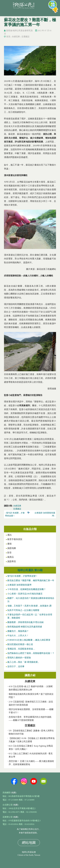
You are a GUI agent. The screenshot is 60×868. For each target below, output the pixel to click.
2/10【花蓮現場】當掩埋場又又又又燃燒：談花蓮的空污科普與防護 (31, 703)
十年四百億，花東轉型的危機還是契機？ (27, 589)
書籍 (9, 544)
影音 (9, 553)
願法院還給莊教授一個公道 (20, 644)
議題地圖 (12, 548)
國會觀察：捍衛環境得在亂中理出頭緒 (25, 622)
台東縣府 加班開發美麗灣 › (45, 514)
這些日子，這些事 (16, 666)
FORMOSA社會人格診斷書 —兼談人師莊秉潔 (29, 640)
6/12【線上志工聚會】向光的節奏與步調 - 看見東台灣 (31, 755)
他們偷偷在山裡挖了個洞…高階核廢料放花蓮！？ (31, 653)
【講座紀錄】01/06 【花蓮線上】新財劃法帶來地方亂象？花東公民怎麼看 (32, 740)
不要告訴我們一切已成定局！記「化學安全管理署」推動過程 (30, 616)
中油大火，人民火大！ (18, 635)
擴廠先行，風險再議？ (18, 631)
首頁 (8, 37)
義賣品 (11, 557)
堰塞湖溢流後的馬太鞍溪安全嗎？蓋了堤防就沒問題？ (31, 696)
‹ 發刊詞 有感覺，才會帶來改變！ (15, 514)
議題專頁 (12, 561)
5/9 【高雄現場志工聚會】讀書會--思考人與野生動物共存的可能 (31, 732)
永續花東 (16, 37)
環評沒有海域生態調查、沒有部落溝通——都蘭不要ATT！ (31, 711)
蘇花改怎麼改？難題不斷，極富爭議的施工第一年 (31, 580)
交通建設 (25, 37)
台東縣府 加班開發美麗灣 (19, 585)
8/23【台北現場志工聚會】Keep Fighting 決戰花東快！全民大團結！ (31, 747)
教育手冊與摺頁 (15, 539)
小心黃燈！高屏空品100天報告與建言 (25, 594)
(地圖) (14, 793)
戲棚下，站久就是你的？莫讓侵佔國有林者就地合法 (31, 600)
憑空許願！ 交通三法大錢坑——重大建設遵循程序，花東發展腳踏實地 (31, 763)
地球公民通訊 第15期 (30, 570)
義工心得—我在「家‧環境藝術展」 (24, 662)
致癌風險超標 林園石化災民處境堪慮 (25, 627)
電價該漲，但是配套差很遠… (21, 649)
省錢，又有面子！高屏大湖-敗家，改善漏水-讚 (29, 606)
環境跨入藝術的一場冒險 (19, 658)
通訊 (9, 535)
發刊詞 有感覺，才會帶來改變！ (23, 576)
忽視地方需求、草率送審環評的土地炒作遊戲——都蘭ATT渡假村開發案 (30, 719)
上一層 (29, 513)
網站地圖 (29, 843)
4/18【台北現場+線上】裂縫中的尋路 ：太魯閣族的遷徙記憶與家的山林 (31, 688)
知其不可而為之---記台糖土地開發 (23, 610)
